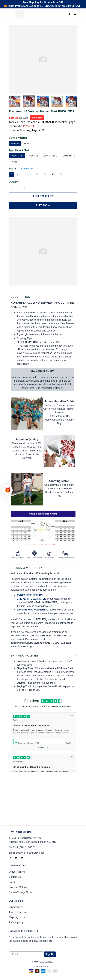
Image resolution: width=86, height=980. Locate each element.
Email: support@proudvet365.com (27, 853)
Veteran (23, 138)
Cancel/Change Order (21, 892)
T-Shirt (14, 162)
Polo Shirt (67, 156)
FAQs (12, 882)
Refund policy (16, 922)
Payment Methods (19, 887)
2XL (37, 174)
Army (27, 143)
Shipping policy (17, 917)
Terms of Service (18, 912)
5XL (61, 174)
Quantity (13, 182)
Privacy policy (16, 907)
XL (30, 174)
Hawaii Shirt (22, 150)
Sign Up (50, 954)
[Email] (26, 954)
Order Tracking (17, 872)
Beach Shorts (50, 156)
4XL (54, 174)
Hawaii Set (33, 156)
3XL (45, 174)
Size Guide (27, 169)
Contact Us (15, 877)
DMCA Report (43, 966)
